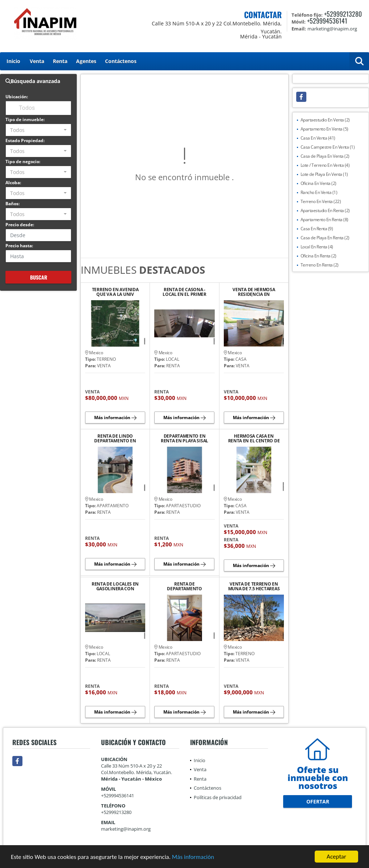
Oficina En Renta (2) (318, 256)
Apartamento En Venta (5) (324, 129)
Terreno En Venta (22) (321, 201)
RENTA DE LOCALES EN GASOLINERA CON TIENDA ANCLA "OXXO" (115, 586)
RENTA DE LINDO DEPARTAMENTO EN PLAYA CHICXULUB (115, 438)
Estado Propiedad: (25, 140)
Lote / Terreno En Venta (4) (325, 165)
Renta (60, 61)
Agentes (86, 61)
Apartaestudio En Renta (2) (325, 210)
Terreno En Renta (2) (320, 265)
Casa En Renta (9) (317, 229)
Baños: (12, 204)
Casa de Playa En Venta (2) (325, 156)
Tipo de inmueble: (25, 119)
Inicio (13, 61)
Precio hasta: (19, 246)
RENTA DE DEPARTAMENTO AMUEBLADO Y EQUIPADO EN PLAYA (184, 586)
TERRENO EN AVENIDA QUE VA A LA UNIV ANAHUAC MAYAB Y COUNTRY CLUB (115, 292)
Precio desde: (20, 225)
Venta (37, 61)
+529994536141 (327, 21)
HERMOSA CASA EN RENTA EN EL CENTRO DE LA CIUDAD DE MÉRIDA (254, 438)
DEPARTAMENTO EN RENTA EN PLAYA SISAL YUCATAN (184, 438)
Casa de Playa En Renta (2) (325, 238)
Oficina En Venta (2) (318, 183)
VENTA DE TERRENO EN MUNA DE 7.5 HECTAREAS (254, 586)
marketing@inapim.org (126, 829)
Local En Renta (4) (317, 247)
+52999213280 (343, 14)
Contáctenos (121, 61)
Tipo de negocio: (23, 162)
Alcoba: (13, 183)
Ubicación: (17, 97)
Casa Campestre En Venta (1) (328, 147)
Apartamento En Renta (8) (324, 220)
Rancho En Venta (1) (319, 192)
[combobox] (38, 130)
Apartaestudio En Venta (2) (325, 120)
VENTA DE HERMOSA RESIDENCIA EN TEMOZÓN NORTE (254, 292)
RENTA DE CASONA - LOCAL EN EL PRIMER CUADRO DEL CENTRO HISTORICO (185, 292)
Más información (193, 857)
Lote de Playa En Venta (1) (324, 174)
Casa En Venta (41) (318, 138)
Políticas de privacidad (218, 797)
